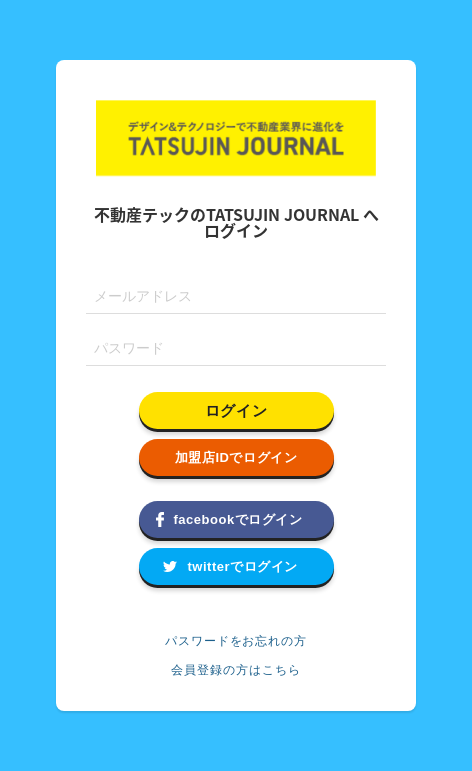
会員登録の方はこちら (236, 670)
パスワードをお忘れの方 (236, 641)
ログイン (236, 410)
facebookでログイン (238, 519)
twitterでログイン (243, 566)
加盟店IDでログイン (236, 457)
